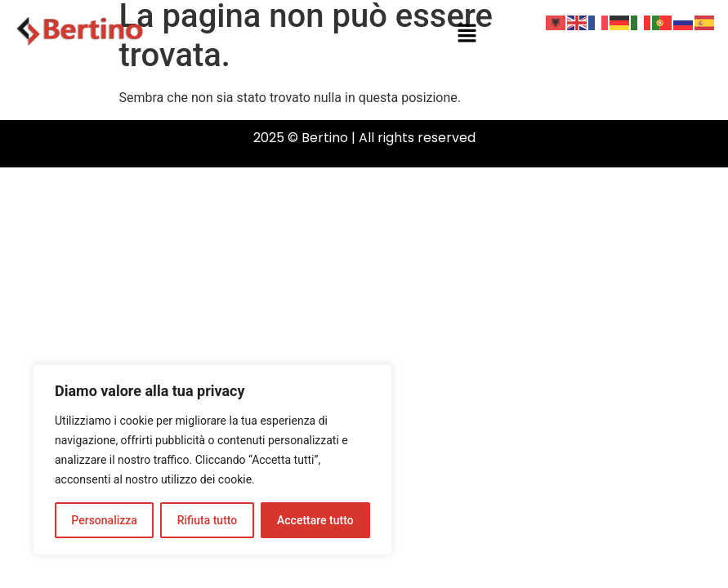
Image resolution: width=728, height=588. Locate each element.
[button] (467, 34)
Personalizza (104, 520)
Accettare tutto (315, 520)
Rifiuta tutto (208, 520)
